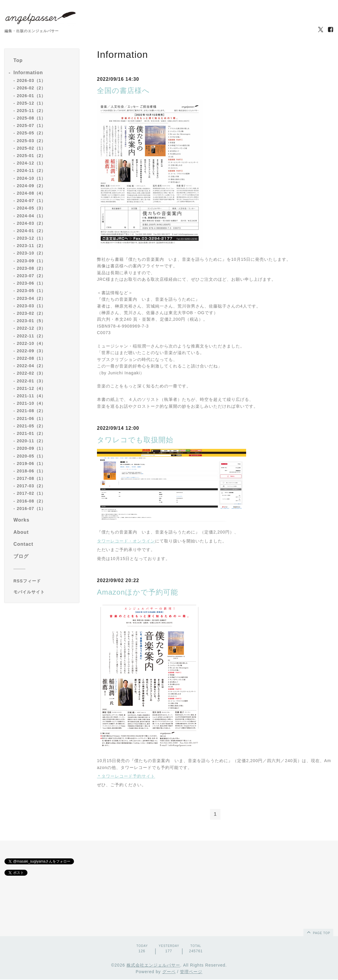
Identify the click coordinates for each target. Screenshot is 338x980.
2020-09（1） (31, 448)
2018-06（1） (31, 471)
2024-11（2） (31, 170)
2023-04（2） (31, 298)
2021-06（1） (31, 418)
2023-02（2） (31, 313)
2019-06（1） (31, 463)
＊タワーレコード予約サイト (126, 776)
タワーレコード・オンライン (126, 541)
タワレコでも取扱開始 (135, 440)
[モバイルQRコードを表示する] (44, 592)
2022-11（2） (31, 336)
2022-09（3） (31, 351)
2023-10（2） (31, 253)
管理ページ (191, 972)
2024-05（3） (31, 208)
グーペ (169, 972)
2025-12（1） (31, 103)
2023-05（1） (31, 291)
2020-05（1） (31, 456)
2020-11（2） (31, 441)
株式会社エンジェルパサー (153, 965)
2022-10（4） (31, 343)
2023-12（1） (31, 238)
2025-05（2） (31, 133)
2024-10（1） (31, 178)
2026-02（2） (31, 88)
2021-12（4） (31, 388)
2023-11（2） (31, 246)
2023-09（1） (31, 261)
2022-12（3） (31, 328)
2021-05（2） (31, 426)
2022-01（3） (31, 381)
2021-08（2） (31, 411)
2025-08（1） (31, 118)
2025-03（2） (31, 141)
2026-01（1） (31, 96)
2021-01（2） (31, 433)
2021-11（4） (31, 396)
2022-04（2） (31, 366)
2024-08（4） (31, 193)
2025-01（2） (31, 156)
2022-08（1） (31, 358)
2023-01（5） (31, 321)
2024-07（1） (31, 201)
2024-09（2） (31, 186)
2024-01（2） (31, 231)
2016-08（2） (31, 501)
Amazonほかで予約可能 (138, 592)
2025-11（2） (31, 111)
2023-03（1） (31, 306)
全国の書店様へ (123, 90)
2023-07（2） (31, 276)
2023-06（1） (31, 283)
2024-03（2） (31, 223)
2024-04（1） (31, 216)
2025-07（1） (31, 125)
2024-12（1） (31, 163)
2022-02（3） (31, 373)
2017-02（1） (31, 493)
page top (318, 933)
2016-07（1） (31, 508)
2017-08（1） (31, 478)
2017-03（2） (31, 486)
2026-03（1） (31, 80)
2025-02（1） (31, 148)
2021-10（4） (31, 403)
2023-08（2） (31, 268)
